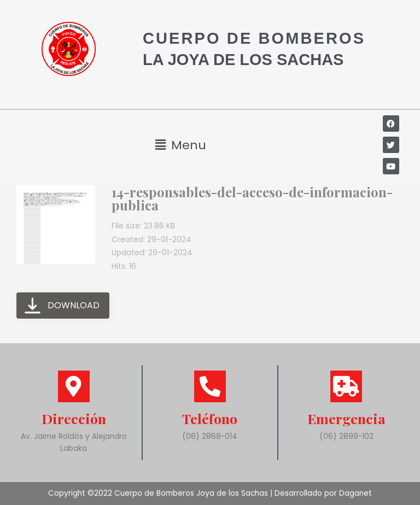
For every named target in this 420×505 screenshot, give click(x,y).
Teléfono (210, 418)
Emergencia (346, 418)
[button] (181, 145)
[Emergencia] (346, 386)
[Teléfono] (210, 386)
